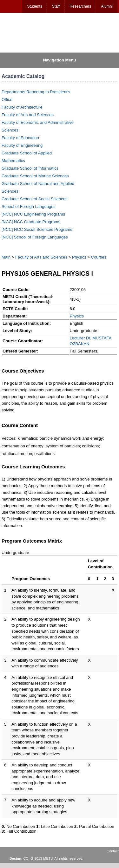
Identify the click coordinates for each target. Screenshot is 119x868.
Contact (113, 851)
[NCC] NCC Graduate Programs (31, 222)
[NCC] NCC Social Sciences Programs (37, 229)
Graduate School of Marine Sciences (35, 176)
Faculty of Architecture (22, 107)
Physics (79, 257)
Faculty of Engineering (22, 145)
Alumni (107, 6)
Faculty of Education (20, 138)
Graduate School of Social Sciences (34, 199)
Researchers (80, 6)
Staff (56, 6)
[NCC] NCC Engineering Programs (33, 214)
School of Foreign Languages (29, 206)
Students (34, 6)
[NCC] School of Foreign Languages (35, 237)
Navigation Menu (59, 60)
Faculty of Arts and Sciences (28, 115)
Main (6, 257)
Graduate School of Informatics (30, 168)
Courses (99, 257)
